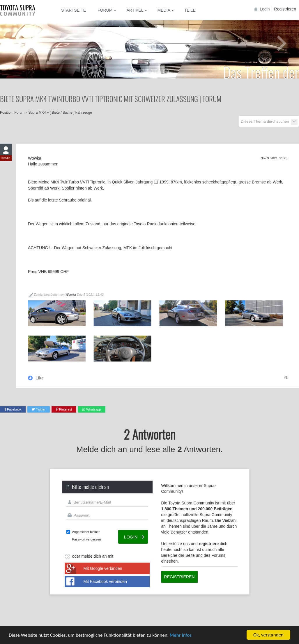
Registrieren (285, 9)
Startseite (74, 10)
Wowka (71, 295)
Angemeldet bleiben (86, 532)
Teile (190, 10)
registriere (209, 544)
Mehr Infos (181, 635)
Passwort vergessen (87, 539)
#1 (286, 378)
